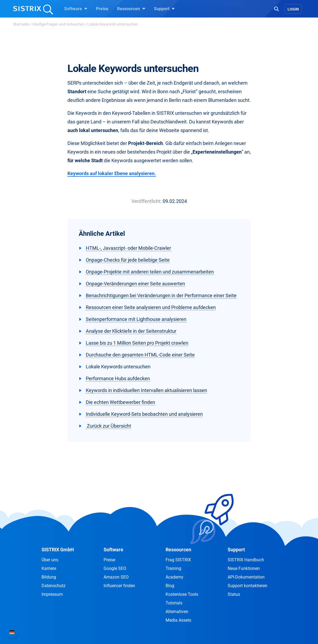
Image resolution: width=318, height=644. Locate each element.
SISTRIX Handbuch (246, 560)
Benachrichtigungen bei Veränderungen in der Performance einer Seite (161, 295)
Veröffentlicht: (146, 201)
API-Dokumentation (246, 577)
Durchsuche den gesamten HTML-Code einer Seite (140, 355)
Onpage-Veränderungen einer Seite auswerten (135, 284)
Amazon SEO (116, 577)
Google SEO (115, 568)
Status (234, 594)
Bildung (49, 577)
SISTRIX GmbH (58, 550)
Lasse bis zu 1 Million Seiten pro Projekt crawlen (137, 343)
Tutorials (174, 603)
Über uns (50, 560)
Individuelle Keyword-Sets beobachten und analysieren (144, 414)
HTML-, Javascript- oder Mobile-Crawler (128, 248)
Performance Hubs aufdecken (118, 378)
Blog (170, 586)
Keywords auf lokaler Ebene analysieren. (112, 173)
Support (164, 9)
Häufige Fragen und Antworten (58, 24)
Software (76, 9)
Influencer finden (119, 586)
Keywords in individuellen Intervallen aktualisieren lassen (146, 390)
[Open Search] (276, 8)
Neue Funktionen (244, 568)
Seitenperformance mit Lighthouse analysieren (136, 319)
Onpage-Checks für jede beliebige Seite (128, 260)
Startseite (21, 24)
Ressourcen (131, 9)
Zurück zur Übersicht (108, 426)
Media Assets (178, 620)
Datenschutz (54, 586)
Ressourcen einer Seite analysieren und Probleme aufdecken (151, 307)
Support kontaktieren (247, 586)
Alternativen (177, 612)
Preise (102, 9)
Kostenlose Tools (182, 594)
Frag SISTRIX (178, 560)
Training (173, 568)
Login (293, 9)
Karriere (49, 568)
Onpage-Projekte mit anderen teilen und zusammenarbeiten (150, 272)
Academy (175, 577)
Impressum (52, 594)
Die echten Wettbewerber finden (120, 402)
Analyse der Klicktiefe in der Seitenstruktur (131, 331)
